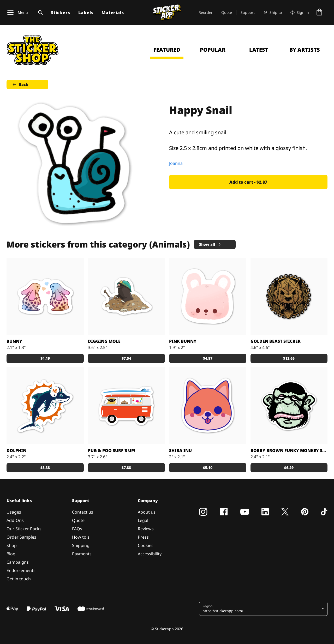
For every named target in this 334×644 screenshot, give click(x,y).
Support (248, 12)
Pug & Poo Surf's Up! (112, 450)
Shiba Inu (180, 450)
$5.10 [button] (208, 468)
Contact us (83, 512)
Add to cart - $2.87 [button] (248, 182)
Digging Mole (104, 341)
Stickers (60, 13)
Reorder (206, 12)
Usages (14, 512)
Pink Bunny (183, 341)
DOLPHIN (16, 450)
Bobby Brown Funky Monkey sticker (289, 450)
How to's (81, 537)
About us (147, 512)
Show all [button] (210, 244)
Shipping (81, 545)
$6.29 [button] (289, 468)
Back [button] (20, 85)
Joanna (176, 163)
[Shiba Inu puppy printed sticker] (208, 406)
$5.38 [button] (45, 468)
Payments (82, 554)
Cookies (146, 545)
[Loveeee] (45, 296)
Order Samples (21, 537)
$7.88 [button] (126, 468)
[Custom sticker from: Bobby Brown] (289, 406)
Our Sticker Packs (24, 529)
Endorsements (21, 570)
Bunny (14, 341)
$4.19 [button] (45, 358)
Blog (11, 554)
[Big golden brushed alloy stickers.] (289, 296)
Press (143, 537)
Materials (113, 13)
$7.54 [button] (126, 358)
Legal (143, 520)
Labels (86, 13)
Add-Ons (15, 520)
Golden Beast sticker (276, 341)
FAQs (77, 529)
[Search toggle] (39, 13)
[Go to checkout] (319, 13)
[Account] (300, 13)
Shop (12, 545)
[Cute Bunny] (208, 296)
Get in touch (19, 579)
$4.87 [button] (208, 358)
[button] (261, 609)
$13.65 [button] (289, 358)
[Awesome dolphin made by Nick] (45, 406)
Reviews (146, 529)
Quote (227, 12)
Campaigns (18, 562)
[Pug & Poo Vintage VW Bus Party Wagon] (127, 406)
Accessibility (150, 554)
